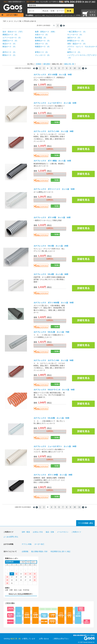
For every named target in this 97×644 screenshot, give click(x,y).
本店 (20, 11)
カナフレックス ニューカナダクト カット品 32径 (55, 103)
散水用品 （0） (41, 38)
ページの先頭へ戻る (85, 523)
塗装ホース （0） (42, 44)
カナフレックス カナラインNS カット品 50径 (54, 360)
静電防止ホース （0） (76, 41)
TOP (4, 21)
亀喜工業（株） (16, 639)
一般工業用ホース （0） (77, 32)
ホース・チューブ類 (15, 21)
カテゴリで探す (12, 15)
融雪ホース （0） (74, 52)
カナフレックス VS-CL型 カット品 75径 (51, 332)
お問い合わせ (44, 639)
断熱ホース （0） (9, 55)
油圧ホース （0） (74, 38)
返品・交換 (50, 532)
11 (79, 68)
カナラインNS (40, 16)
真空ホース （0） (9, 52)
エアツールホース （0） (12, 38)
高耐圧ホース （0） (10, 41)
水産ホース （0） (42, 35)
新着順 (39, 64)
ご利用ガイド (76, 532)
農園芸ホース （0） (10, 35)
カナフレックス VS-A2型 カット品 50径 (51, 418)
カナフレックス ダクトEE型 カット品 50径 (53, 75)
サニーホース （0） (75, 35)
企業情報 (25, 551)
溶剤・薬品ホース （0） (77, 44)
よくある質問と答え (11, 537)
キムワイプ (50, 16)
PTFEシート (81, 16)
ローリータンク (70, 16)
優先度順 (47, 64)
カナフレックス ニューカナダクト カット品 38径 (55, 446)
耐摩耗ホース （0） (43, 41)
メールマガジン (63, 532)
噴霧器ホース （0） (43, 47)
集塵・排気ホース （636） (46, 32)
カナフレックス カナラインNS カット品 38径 (54, 131)
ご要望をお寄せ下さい (61, 639)
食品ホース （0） (9, 44)
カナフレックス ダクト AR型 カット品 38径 (53, 475)
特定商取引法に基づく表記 (60, 551)
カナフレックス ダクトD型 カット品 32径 (52, 217)
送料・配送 (26, 532)
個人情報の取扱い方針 (39, 551)
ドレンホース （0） (43, 55)
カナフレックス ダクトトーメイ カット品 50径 (54, 189)
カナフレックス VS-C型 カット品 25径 (51, 246)
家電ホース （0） (42, 52)
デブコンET (59, 16)
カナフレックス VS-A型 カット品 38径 (51, 274)
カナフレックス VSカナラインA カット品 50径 (54, 390)
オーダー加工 (39, 544)
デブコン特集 (27, 544)
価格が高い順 (69, 64)
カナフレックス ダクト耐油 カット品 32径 (52, 161)
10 (75, 68)
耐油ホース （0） (9, 47)
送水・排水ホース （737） (13, 32)
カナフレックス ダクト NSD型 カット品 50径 (54, 303)
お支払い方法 (38, 532)
